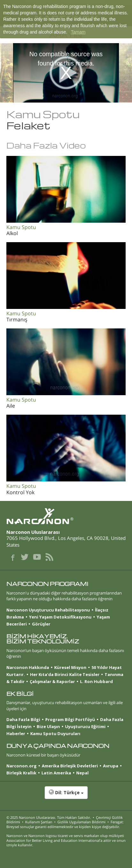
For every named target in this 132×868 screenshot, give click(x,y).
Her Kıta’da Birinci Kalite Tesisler (65, 674)
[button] (66, 796)
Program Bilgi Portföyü (70, 719)
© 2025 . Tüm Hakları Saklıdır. (49, 817)
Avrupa (111, 766)
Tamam (78, 32)
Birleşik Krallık (21, 773)
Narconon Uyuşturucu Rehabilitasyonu (48, 610)
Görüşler (41, 624)
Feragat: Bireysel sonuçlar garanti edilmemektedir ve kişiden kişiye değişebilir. (65, 824)
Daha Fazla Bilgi (23, 719)
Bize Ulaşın (48, 726)
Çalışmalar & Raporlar (52, 681)
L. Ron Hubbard (96, 681)
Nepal (82, 773)
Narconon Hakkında (28, 667)
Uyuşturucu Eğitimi (85, 726)
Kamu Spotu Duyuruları (55, 734)
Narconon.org (22, 766)
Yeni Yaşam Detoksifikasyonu (60, 617)
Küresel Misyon (70, 667)
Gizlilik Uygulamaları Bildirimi (81, 822)
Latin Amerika (56, 773)
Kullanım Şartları (39, 822)
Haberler (16, 734)
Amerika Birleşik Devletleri (70, 766)
